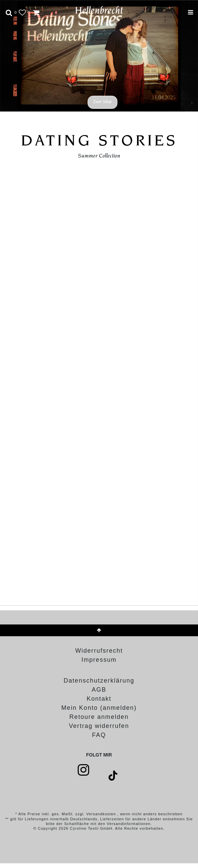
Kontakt (99, 699)
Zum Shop (102, 102)
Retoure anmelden (99, 717)
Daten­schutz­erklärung (99, 681)
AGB (99, 690)
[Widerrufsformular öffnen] (99, 726)
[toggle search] (9, 12)
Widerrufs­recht (99, 651)
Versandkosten (102, 814)
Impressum (99, 660)
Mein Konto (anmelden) (99, 708)
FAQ (99, 735)
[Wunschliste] (20, 12)
